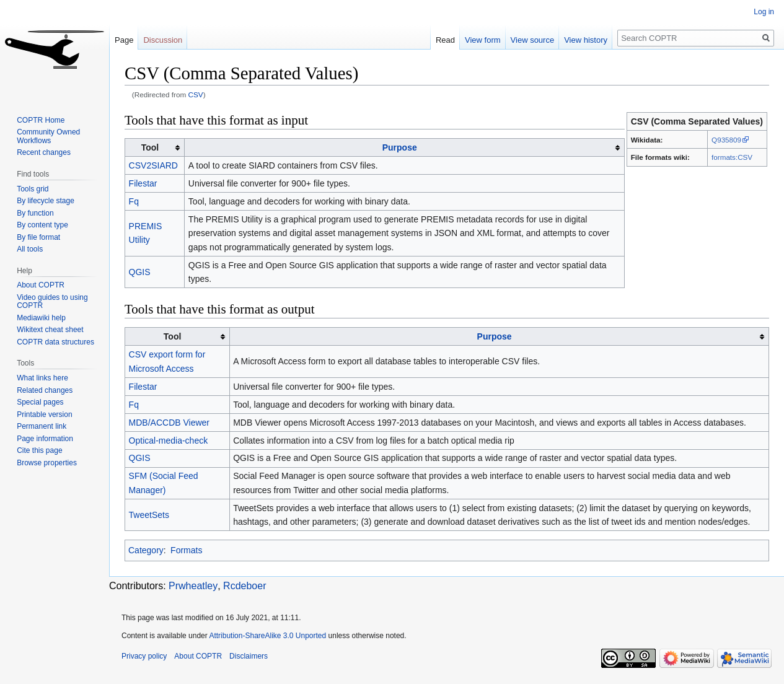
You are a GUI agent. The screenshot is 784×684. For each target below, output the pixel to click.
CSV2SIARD (153, 165)
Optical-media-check (169, 441)
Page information (45, 439)
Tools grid (33, 189)
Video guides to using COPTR (52, 302)
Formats (186, 550)
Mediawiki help (41, 318)
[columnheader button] (404, 148)
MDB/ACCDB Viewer (169, 423)
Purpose (400, 147)
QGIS (140, 272)
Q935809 (726, 140)
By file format (38, 237)
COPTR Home (41, 120)
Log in (764, 12)
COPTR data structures (55, 342)
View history (586, 40)
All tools (30, 249)
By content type (42, 225)
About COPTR (41, 285)
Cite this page (39, 450)
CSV (196, 94)
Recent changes (44, 152)
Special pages (40, 402)
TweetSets (149, 515)
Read (445, 40)
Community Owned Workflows (48, 136)
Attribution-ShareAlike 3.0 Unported (267, 636)
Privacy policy (144, 656)
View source (533, 40)
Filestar (143, 183)
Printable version (44, 414)
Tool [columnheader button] (150, 147)
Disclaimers (249, 656)
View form (483, 40)
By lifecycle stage (46, 201)
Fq (134, 201)
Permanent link (42, 426)
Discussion (163, 40)
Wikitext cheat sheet (50, 330)
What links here (42, 378)
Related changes (45, 390)
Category (146, 550)
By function (35, 213)
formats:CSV (732, 157)
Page (124, 40)
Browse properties (47, 463)
